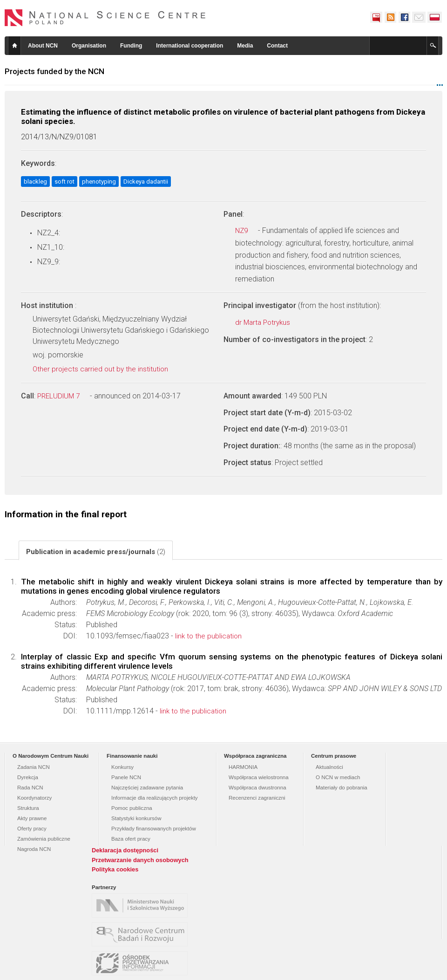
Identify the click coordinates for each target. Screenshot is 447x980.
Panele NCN (126, 777)
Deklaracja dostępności (125, 850)
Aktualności (329, 767)
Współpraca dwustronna (257, 788)
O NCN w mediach (338, 777)
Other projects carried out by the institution (105, 369)
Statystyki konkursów (136, 818)
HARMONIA (243, 767)
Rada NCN (30, 788)
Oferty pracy (32, 829)
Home (14, 46)
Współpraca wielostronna (259, 777)
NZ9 (247, 231)
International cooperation (190, 46)
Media (245, 46)
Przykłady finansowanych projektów (154, 829)
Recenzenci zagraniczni (257, 798)
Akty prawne (32, 818)
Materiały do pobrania (342, 788)
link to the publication (213, 636)
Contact (277, 46)
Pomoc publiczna (132, 808)
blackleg (35, 182)
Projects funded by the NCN (54, 71)
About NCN (43, 46)
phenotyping (99, 182)
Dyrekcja (28, 777)
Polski (435, 17)
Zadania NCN (34, 767)
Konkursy (122, 767)
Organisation (89, 46)
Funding (131, 46)
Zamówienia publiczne (44, 839)
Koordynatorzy (34, 798)
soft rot (64, 182)
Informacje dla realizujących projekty (155, 798)
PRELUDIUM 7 (64, 396)
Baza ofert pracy (131, 839)
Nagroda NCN (34, 849)
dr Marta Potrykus (268, 322)
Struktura (28, 808)
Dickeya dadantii (146, 182)
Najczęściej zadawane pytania (147, 788)
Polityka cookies (115, 869)
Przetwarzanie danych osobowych (140, 860)
